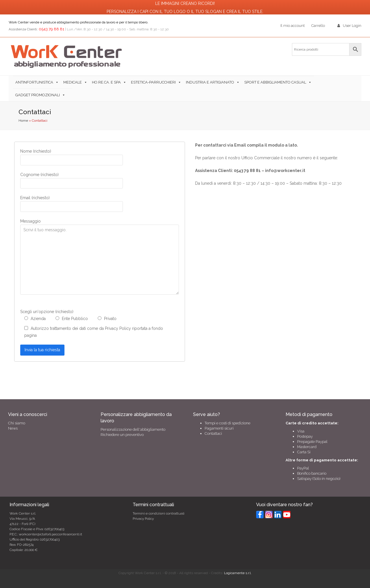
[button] (70, 95)
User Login (352, 26)
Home (23, 121)
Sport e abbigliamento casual (275, 82)
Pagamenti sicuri (219, 428)
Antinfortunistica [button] (34, 82)
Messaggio (30, 221)
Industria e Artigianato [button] (210, 82)
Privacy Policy (143, 519)
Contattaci (213, 433)
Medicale (73, 82)
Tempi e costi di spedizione (227, 423)
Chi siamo (17, 423)
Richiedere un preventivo (122, 435)
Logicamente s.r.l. (238, 573)
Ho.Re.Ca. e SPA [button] (106, 82)
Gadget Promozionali (38, 95)
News (13, 428)
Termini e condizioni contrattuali (159, 513)
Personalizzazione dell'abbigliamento (133, 429)
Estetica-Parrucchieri (153, 82)
